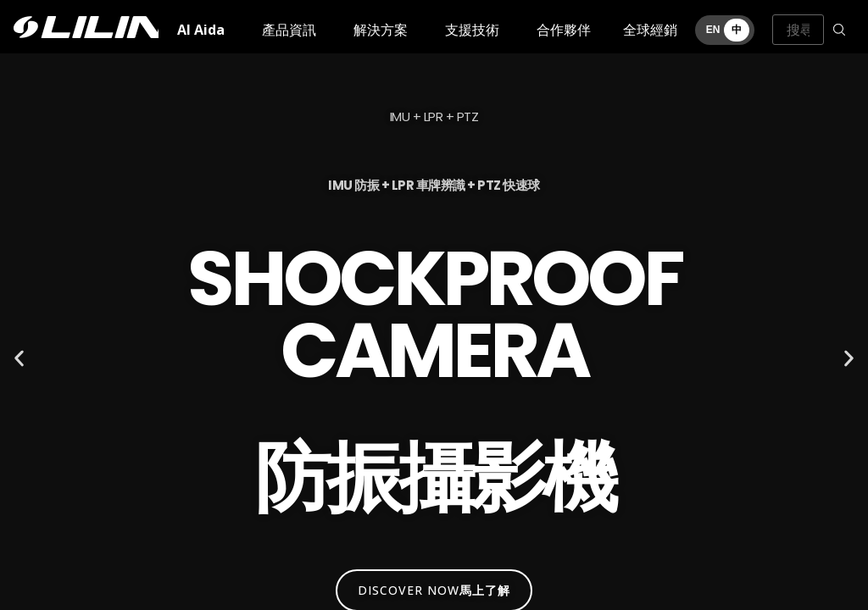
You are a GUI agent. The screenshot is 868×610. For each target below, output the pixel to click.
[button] (19, 359)
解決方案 (381, 30)
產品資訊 (289, 30)
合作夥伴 (564, 30)
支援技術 (472, 30)
